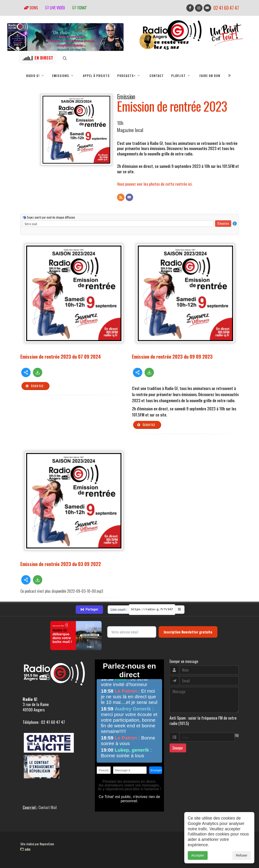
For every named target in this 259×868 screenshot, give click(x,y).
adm (25, 849)
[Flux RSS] (121, 197)
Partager (89, 610)
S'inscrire (223, 223)
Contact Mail (48, 807)
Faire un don (210, 76)
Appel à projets (96, 76)
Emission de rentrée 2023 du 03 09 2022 (61, 564)
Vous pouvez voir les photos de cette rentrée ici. (155, 184)
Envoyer (178, 748)
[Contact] (129, 197)
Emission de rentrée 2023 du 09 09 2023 (172, 356)
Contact (157, 76)
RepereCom (47, 844)
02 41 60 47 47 (226, 8)
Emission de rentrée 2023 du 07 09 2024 (61, 356)
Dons (31, 8)
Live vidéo (55, 8)
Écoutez (35, 386)
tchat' (80, 8)
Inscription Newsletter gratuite (188, 632)
